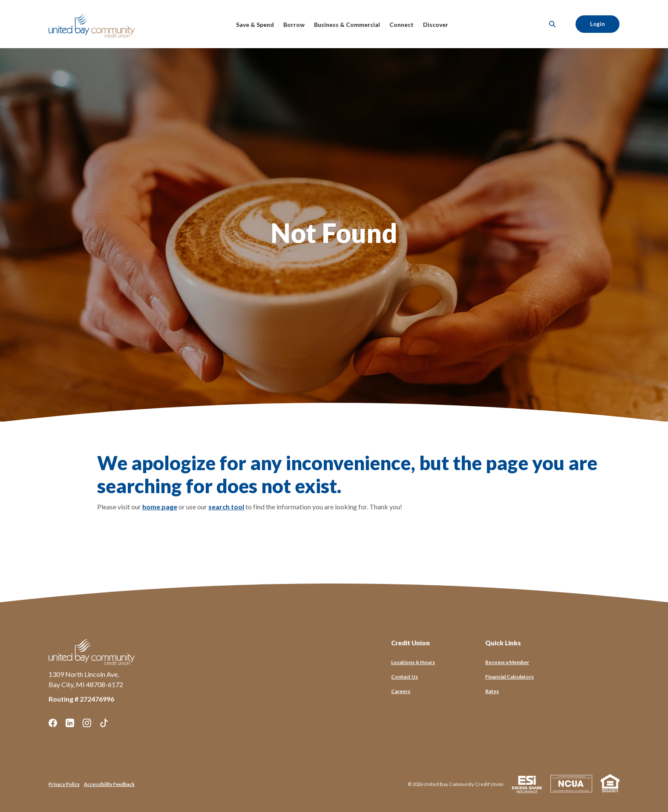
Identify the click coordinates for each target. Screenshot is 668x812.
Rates (492, 691)
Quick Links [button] (503, 643)
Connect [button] (402, 25)
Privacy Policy (64, 784)
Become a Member (507, 662)
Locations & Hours (413, 662)
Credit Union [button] (410, 643)
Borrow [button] (294, 25)
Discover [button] (436, 25)
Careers (401, 691)
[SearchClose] (553, 24)
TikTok (104, 723)
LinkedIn (70, 723)
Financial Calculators (510, 677)
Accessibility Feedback (109, 784)
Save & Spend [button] (255, 25)
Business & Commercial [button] (347, 25)
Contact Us (405, 677)
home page (160, 507)
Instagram (87, 723)
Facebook (53, 723)
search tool (226, 507)
